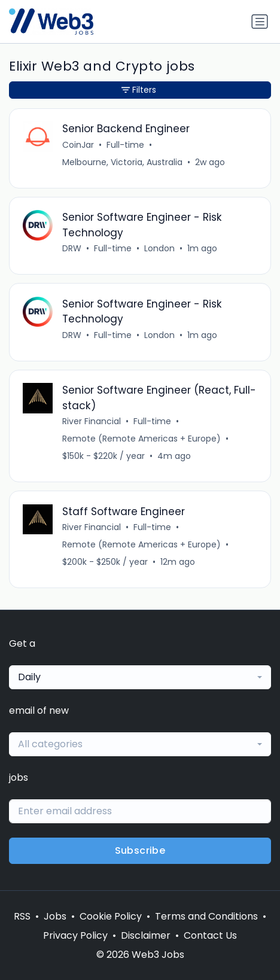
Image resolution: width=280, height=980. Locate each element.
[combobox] (140, 677)
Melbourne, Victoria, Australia (122, 162)
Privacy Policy (75, 935)
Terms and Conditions (206, 916)
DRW (72, 248)
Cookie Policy (111, 916)
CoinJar (78, 145)
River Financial (92, 421)
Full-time (125, 145)
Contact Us (210, 935)
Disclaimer (146, 935)
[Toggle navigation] (260, 22)
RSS (22, 916)
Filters (139, 90)
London (159, 248)
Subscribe (140, 850)
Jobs (55, 916)
